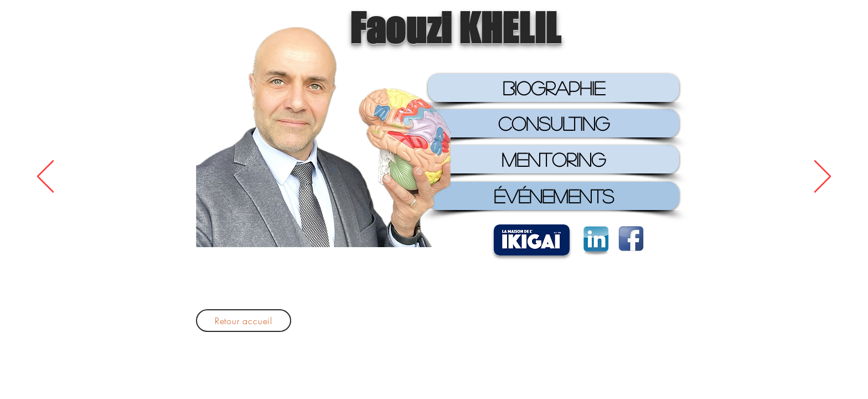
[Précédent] (45, 177)
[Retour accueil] (244, 321)
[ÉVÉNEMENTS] (554, 196)
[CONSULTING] (554, 123)
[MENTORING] (554, 159)
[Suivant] (823, 177)
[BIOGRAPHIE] (554, 88)
